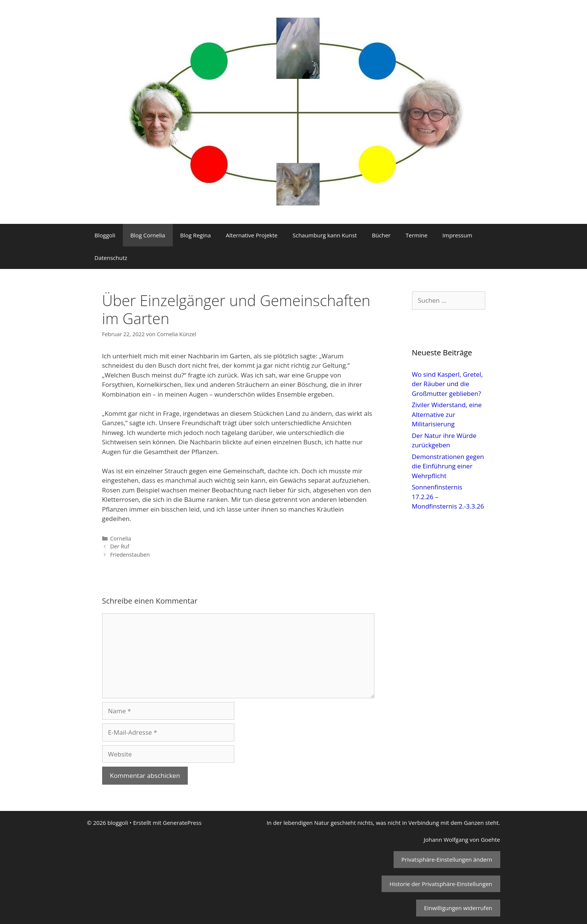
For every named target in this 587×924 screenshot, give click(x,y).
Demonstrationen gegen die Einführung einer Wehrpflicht (448, 466)
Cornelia (121, 538)
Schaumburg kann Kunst (325, 235)
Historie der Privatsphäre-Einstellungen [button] (441, 884)
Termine (416, 235)
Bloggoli (105, 235)
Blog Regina (196, 235)
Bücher (381, 235)
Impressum (457, 235)
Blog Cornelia (148, 235)
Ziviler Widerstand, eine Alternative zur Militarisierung (447, 414)
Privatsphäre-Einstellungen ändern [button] (447, 859)
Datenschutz (111, 258)
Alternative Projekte (252, 235)
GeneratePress (182, 823)
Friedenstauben (130, 555)
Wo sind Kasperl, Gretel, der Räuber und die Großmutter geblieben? (447, 384)
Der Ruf (120, 546)
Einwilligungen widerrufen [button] (458, 908)
